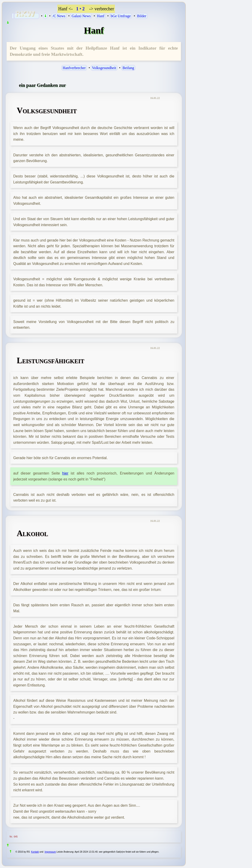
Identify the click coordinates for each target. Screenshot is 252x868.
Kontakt (35, 852)
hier (65, 473)
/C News (59, 16)
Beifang (128, 68)
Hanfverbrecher (74, 68)
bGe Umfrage (121, 16)
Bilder (142, 16)
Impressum (50, 852)
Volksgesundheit (104, 68)
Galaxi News (81, 16)
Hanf (101, 16)
